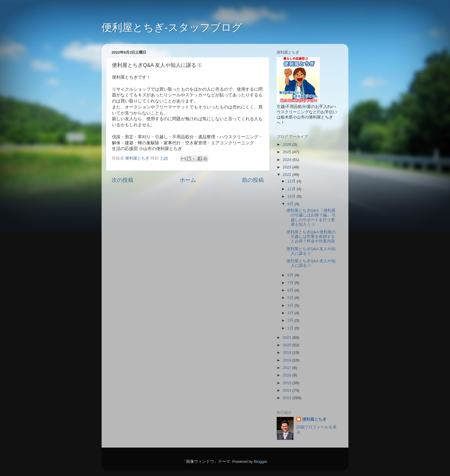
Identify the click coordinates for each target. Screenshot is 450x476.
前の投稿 (253, 180)
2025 (288, 152)
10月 (292, 196)
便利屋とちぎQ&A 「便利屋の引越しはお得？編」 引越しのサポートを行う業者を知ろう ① (311, 217)
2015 (288, 383)
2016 (288, 375)
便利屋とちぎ (314, 419)
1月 (291, 328)
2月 (291, 320)
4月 (291, 305)
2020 (288, 345)
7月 (291, 283)
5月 (291, 298)
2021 (288, 338)
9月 (291, 204)
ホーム (188, 180)
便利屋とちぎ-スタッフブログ (172, 27)
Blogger (260, 462)
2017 (288, 368)
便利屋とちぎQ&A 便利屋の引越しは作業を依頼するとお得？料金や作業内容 (311, 237)
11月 (292, 189)
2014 (288, 390)
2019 (288, 352)
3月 (291, 313)
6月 (291, 290)
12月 (292, 181)
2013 (288, 398)
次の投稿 (123, 180)
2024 (288, 160)
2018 (288, 360)
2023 (288, 167)
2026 (288, 144)
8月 (291, 275)
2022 (288, 175)
